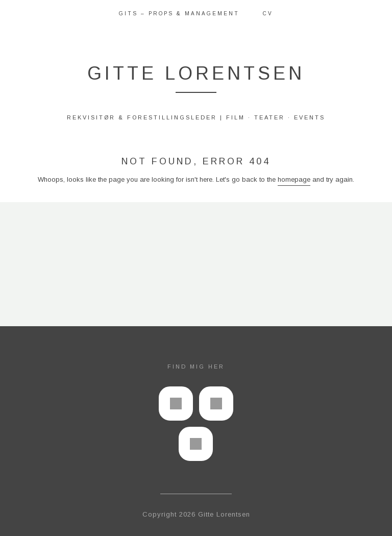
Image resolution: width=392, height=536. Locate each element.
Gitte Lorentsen (196, 73)
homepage (294, 179)
